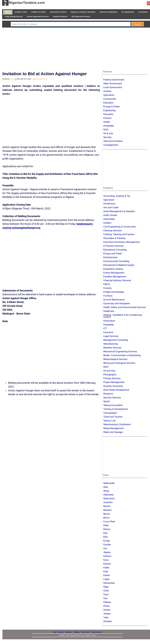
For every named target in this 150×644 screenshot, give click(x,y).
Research (108, 394)
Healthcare (109, 311)
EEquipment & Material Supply (119, 265)
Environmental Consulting (116, 261)
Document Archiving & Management (121, 242)
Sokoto (107, 610)
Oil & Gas (108, 133)
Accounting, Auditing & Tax (117, 196)
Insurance (108, 332)
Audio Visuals (110, 215)
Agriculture (109, 95)
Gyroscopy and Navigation (117, 303)
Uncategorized (111, 145)
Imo (105, 548)
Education (108, 103)
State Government (113, 84)
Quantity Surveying (113, 386)
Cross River (109, 522)
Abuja (106, 491)
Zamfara (108, 621)
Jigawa (107, 552)
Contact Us (68, 632)
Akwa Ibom (109, 498)
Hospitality (109, 126)
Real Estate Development (116, 390)
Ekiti (105, 537)
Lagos (106, 579)
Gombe (107, 545)
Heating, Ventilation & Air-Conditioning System (123, 316)
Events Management (114, 273)
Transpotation (110, 413)
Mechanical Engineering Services (120, 351)
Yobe (106, 617)
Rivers (107, 606)
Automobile (109, 219)
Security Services (112, 398)
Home (8, 12)
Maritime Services (112, 348)
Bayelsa (107, 510)
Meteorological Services (115, 359)
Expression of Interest (58, 12)
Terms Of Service (96, 632)
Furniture (108, 296)
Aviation (107, 91)
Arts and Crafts (111, 207)
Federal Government (114, 80)
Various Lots (110, 421)
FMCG (107, 284)
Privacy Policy (85, 632)
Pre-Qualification (128, 12)
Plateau (107, 602)
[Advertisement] (77, 49)
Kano (106, 560)
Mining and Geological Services (119, 363)
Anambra (108, 502)
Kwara (107, 575)
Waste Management (113, 428)
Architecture (109, 204)
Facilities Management (115, 277)
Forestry (108, 288)
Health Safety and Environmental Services (125, 307)
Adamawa (108, 495)
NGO (106, 130)
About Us (61, 632)
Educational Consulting (115, 250)
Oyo (105, 598)
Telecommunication (113, 141)
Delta (106, 525)
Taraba (107, 614)
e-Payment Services (113, 246)
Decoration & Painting (114, 238)
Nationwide (109, 483)
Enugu (107, 541)
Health (107, 122)
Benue (107, 514)
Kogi (106, 571)
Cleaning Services (112, 231)
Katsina (107, 564)
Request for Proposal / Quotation (83, 12)
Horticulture (109, 321)
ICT (105, 328)
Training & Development (115, 409)
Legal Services (111, 336)
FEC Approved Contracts (81, 16)
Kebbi (106, 568)
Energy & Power (112, 107)
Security (107, 137)
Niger (106, 587)
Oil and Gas (109, 371)
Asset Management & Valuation (119, 211)
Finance (107, 118)
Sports (107, 401)
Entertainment (110, 257)
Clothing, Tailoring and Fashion (119, 234)
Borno (106, 518)
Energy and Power (113, 254)
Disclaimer (76, 632)
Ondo (106, 591)
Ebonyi (107, 529)
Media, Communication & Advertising (122, 355)
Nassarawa (109, 583)
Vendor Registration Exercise (38, 16)
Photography (110, 375)
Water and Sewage (113, 432)
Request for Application (109, 12)
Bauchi (107, 506)
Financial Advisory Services (117, 280)
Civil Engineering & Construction (120, 227)
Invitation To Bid (21, 12)
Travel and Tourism (113, 417)
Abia (106, 487)
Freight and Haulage (114, 292)
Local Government (113, 87)
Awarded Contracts (60, 16)
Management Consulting (116, 340)
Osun (106, 594)
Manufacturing (111, 344)
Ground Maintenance (114, 300)
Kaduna (107, 556)
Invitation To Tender (38, 12)
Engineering (109, 110)
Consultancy (143, 12)
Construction (110, 99)
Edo (105, 533)
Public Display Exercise (14, 16)
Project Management (114, 382)
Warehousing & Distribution (117, 424)
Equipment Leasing (113, 269)
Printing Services (112, 378)
